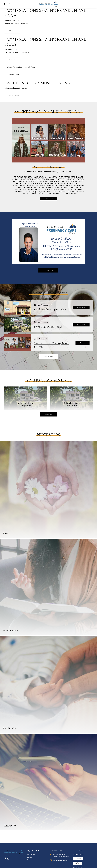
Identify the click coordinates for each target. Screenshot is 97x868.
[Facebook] (5, 859)
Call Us (77, 863)
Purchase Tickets (14, 75)
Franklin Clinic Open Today (50, 310)
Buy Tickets (49, 199)
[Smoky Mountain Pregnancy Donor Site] (48, 4)
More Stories (49, 414)
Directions (12, 31)
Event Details (81, 308)
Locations (79, 4)
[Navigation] (5, 4)
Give (61, 4)
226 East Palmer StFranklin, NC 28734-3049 (61, 855)
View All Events (48, 357)
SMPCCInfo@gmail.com (60, 860)
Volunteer (89, 4)
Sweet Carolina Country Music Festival (51, 345)
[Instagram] (8, 859)
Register (83, 343)
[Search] (10, 4)
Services (30, 857)
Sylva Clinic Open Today (48, 327)
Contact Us (69, 4)
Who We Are (31, 854)
